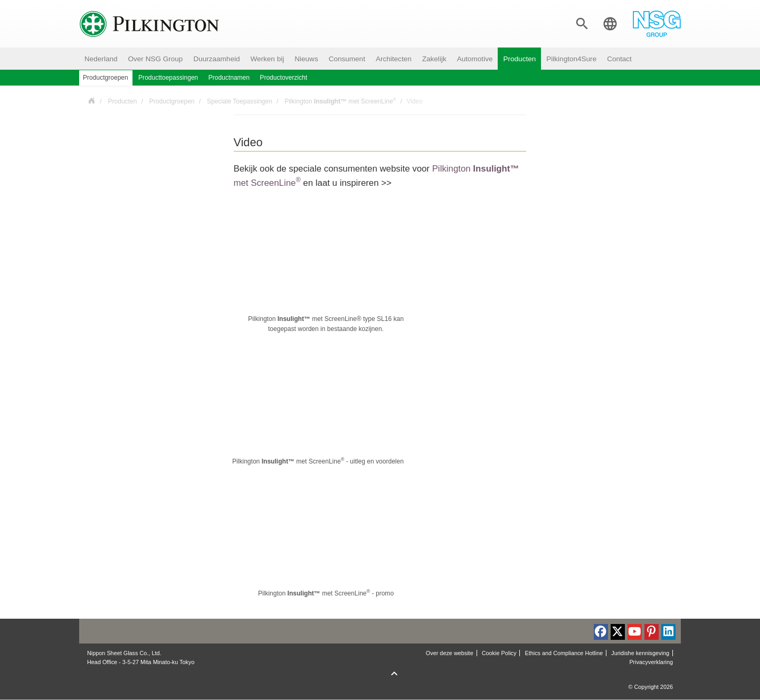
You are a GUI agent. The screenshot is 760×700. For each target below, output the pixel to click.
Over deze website (450, 653)
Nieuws (306, 59)
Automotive (475, 59)
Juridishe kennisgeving (640, 653)
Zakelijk (434, 59)
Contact (619, 59)
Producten (519, 59)
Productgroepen (172, 101)
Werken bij (267, 59)
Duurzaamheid (216, 59)
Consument (347, 59)
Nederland (101, 59)
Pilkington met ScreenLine (340, 101)
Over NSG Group (156, 59)
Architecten (394, 59)
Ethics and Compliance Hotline (564, 653)
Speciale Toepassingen (240, 101)
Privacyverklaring (651, 662)
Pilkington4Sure (571, 59)
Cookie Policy (499, 653)
